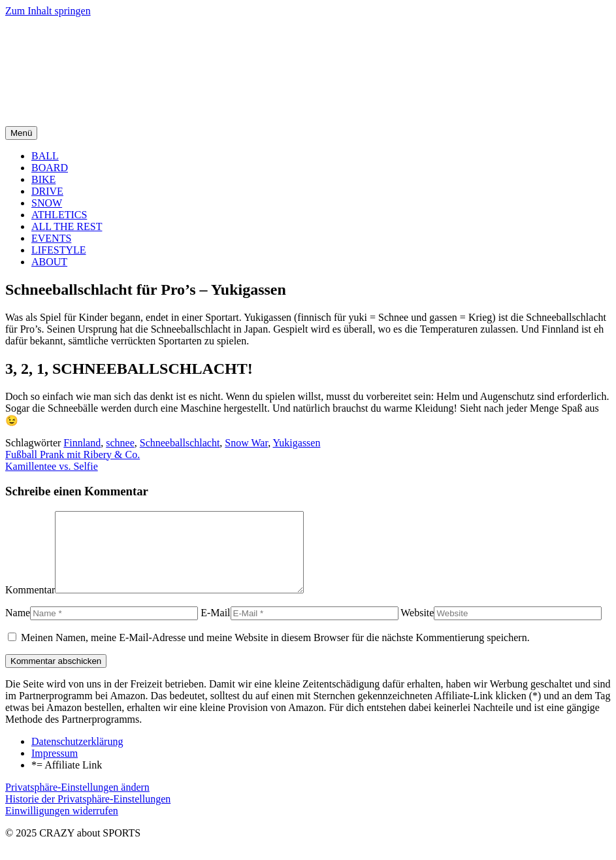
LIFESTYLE (59, 250)
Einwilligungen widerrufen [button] (62, 826)
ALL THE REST (67, 226)
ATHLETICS (59, 215)
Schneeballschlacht (180, 443)
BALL (45, 156)
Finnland (82, 443)
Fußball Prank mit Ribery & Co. (73, 455)
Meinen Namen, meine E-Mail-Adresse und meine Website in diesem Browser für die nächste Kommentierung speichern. (275, 653)
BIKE (43, 179)
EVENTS (51, 238)
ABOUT (49, 262)
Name (18, 628)
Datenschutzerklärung (77, 757)
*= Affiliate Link (67, 781)
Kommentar (30, 605)
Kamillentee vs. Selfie (52, 466)
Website (417, 628)
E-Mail (215, 628)
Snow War (246, 443)
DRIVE (47, 191)
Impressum (55, 769)
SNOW (47, 203)
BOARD (50, 168)
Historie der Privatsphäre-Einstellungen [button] (88, 815)
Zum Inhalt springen (48, 11)
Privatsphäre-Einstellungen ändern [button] (77, 803)
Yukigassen (297, 443)
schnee (120, 443)
